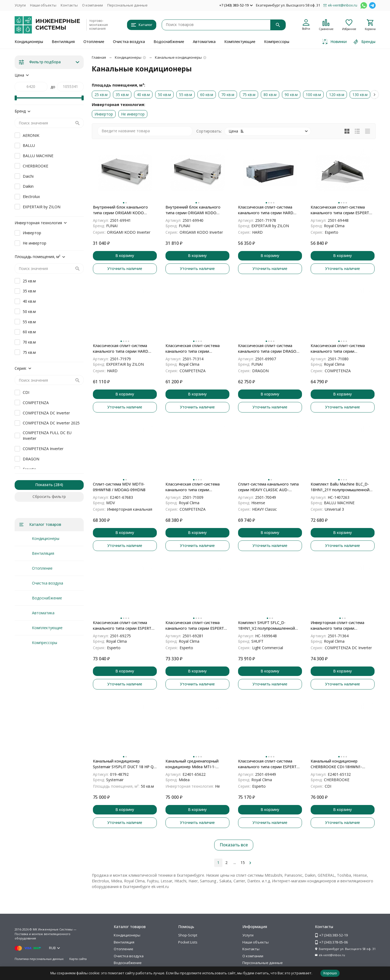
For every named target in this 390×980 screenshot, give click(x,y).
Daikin (28, 186)
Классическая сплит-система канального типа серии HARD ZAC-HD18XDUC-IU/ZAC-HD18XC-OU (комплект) (123, 349)
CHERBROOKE (35, 166)
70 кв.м (228, 95)
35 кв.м (122, 95)
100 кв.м (313, 95)
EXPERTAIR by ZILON (42, 207)
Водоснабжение (169, 42)
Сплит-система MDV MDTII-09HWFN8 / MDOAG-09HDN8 (119, 487)
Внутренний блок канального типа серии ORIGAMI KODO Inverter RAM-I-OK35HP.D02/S (193, 210)
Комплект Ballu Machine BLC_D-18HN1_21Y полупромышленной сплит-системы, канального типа (342, 487)
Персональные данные (127, 5)
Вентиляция (63, 42)
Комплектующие (240, 42)
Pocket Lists (188, 942)
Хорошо (330, 973)
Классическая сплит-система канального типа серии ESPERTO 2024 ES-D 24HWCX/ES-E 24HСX (269, 764)
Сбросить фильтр (49, 496)
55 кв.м (186, 95)
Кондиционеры (29, 42)
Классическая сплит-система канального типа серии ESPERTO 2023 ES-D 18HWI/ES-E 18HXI (196, 626)
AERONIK (31, 135)
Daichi (28, 176)
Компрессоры (277, 42)
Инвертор (104, 114)
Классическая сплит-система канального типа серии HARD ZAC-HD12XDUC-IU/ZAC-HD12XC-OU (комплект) (268, 210)
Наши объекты (43, 5)
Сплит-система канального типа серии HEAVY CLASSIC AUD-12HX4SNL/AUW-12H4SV (268, 487)
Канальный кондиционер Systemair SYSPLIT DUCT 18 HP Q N (123, 764)
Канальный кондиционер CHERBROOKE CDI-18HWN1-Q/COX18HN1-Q (336, 764)
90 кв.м (291, 95)
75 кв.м (249, 95)
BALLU (29, 145)
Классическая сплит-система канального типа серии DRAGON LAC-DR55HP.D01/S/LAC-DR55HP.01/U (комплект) (269, 349)
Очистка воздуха (129, 42)
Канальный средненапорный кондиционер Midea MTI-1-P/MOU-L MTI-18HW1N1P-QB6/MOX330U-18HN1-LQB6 (192, 764)
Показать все (234, 845)
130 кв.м (360, 95)
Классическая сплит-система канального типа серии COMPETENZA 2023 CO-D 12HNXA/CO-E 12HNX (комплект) (195, 349)
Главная (99, 57)
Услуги (20, 5)
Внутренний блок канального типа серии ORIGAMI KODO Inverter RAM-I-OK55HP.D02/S (120, 210)
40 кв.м (143, 95)
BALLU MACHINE (38, 156)
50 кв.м (164, 95)
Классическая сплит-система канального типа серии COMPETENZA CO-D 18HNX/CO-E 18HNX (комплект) (196, 487)
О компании (92, 5)
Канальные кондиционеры (178, 57)
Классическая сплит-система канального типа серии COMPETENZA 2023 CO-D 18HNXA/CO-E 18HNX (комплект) (340, 349)
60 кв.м (207, 95)
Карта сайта (78, 959)
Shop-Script (188, 935)
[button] (375, 95)
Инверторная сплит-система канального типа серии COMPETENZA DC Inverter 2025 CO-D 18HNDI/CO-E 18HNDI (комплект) (339, 626)
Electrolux (31, 197)
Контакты (69, 5)
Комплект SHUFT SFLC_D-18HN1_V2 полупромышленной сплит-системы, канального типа (269, 626)
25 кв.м (101, 95)
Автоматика (204, 42)
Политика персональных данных (39, 959)
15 (243, 862)
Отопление (94, 42)
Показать (44, 485)
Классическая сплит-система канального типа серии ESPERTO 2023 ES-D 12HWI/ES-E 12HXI (124, 626)
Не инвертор (133, 114)
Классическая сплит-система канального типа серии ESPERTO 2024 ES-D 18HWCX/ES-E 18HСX (341, 210)
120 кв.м (337, 95)
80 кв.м (270, 95)
